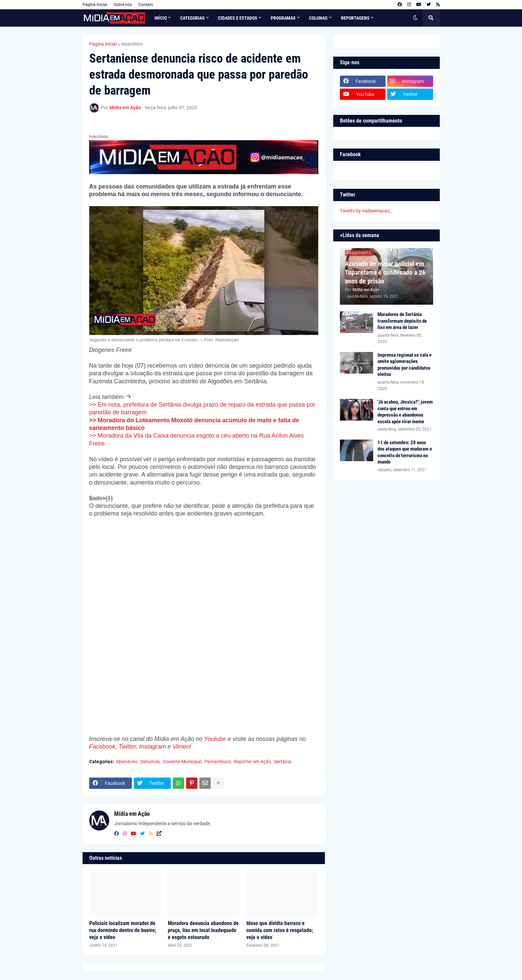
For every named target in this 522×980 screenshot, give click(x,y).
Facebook (102, 747)
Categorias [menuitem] (192, 18)
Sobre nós (123, 5)
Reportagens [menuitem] (355, 18)
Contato (146, 5)
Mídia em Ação (132, 814)
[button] (415, 18)
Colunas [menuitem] (318, 18)
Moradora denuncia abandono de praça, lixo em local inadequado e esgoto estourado (203, 930)
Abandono (132, 44)
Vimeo (181, 747)
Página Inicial (95, 5)
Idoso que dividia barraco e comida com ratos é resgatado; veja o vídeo (280, 930)
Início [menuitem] (161, 18)
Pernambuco (218, 762)
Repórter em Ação (253, 762)
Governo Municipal (182, 762)
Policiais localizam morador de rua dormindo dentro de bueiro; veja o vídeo (123, 930)
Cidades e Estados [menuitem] (238, 18)
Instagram (152, 747)
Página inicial (103, 44)
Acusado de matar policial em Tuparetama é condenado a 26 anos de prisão (385, 272)
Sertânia (283, 762)
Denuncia (150, 762)
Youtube (215, 739)
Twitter (128, 747)
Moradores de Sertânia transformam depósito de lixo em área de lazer (402, 321)
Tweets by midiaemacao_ (366, 211)
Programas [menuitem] (283, 18)
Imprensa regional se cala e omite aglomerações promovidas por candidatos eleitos (404, 365)
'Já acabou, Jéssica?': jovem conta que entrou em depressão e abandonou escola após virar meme (405, 412)
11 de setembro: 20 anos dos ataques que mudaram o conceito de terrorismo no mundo (405, 452)
